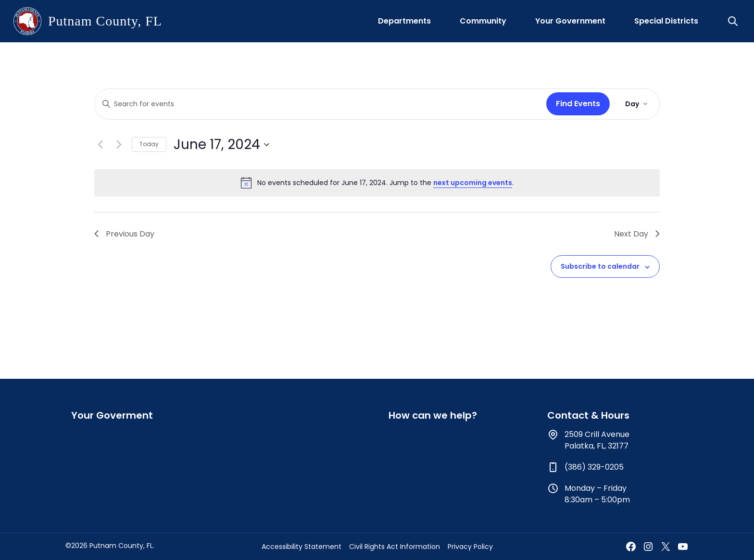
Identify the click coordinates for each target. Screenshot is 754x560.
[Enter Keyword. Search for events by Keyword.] (319, 104)
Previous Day (124, 234)
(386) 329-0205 (594, 467)
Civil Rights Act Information (395, 547)
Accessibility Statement (302, 547)
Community (483, 21)
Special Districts (666, 21)
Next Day (637, 234)
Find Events (578, 104)
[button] (734, 21)
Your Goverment (112, 415)
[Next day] (119, 145)
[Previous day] (100, 145)
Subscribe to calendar (600, 266)
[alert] (377, 183)
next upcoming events (473, 183)
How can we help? (433, 415)
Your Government (570, 21)
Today (149, 144)
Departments (404, 21)
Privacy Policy (470, 547)
